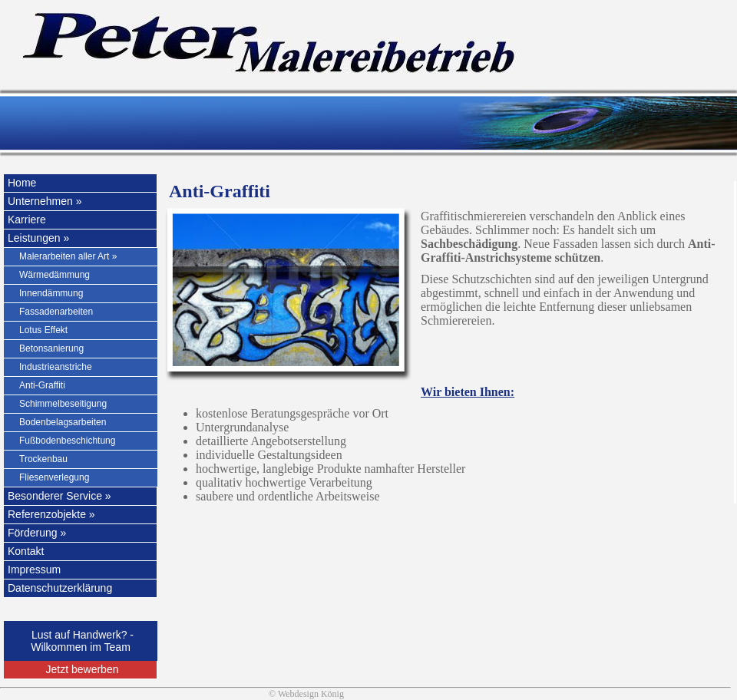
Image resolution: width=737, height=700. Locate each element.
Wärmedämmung (55, 275)
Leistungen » (38, 238)
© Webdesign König (306, 694)
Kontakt (26, 551)
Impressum (34, 570)
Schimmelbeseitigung (63, 404)
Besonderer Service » (59, 496)
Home (22, 183)
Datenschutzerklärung (60, 588)
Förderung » (37, 533)
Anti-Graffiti (42, 385)
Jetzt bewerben (83, 669)
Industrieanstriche (56, 367)
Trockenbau (43, 459)
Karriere (27, 220)
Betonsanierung (51, 348)
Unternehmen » (45, 201)
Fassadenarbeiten (56, 312)
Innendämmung (51, 293)
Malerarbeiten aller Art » (68, 256)
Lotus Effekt (43, 330)
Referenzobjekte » (51, 514)
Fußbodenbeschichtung (67, 441)
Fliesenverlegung (54, 477)
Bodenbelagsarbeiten (63, 422)
